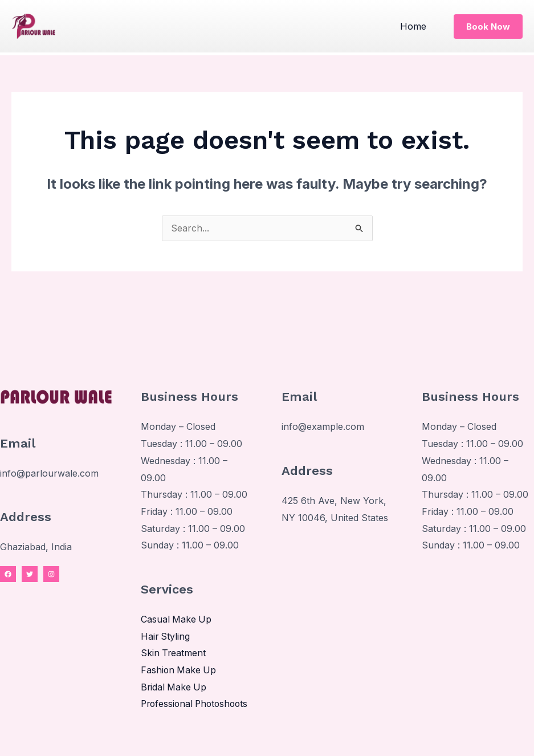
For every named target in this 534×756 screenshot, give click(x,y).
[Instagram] (51, 575)
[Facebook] (8, 575)
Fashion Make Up (179, 670)
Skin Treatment (174, 653)
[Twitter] (30, 575)
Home (414, 26)
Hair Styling (166, 637)
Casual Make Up (177, 620)
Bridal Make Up (174, 688)
